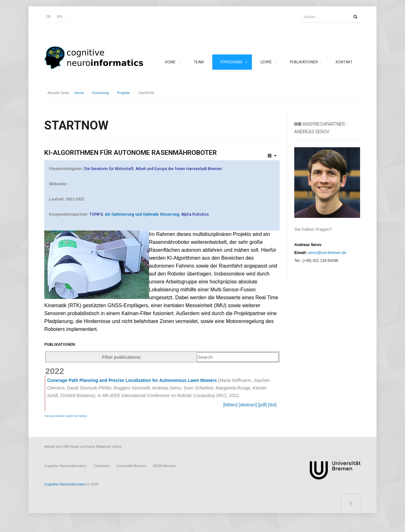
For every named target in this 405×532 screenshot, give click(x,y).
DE (49, 16)
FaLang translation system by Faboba (65, 416)
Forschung (231, 62)
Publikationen (304, 62)
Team (199, 62)
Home (170, 62)
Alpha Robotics (195, 214)
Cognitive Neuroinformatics (65, 484)
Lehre (266, 62)
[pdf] (262, 405)
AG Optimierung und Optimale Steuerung (142, 214)
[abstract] (248, 405)
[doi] (272, 405)
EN (59, 16)
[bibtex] (230, 405)
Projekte (123, 93)
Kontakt (344, 62)
